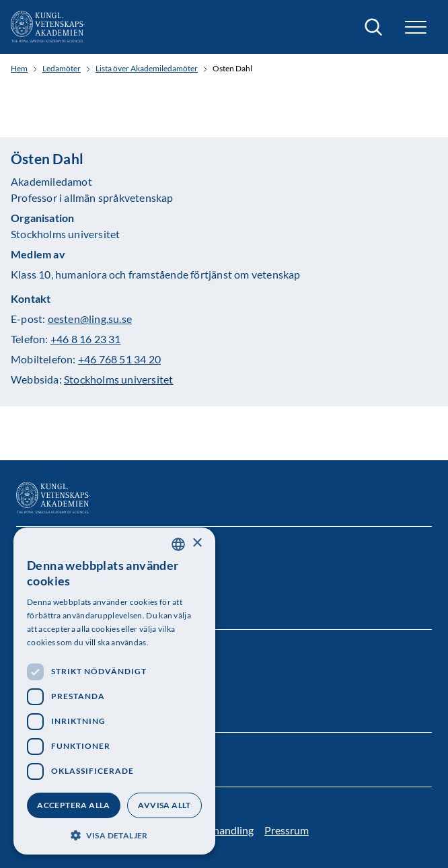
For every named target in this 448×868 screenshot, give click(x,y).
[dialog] (114, 691)
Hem (19, 69)
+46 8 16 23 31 (86, 339)
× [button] (197, 543)
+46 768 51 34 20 (119, 359)
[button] (416, 27)
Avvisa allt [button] (164, 805)
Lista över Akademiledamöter (147, 69)
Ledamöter (62, 69)
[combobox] (178, 544)
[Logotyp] (48, 27)
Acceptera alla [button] (74, 805)
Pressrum (287, 830)
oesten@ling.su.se (90, 319)
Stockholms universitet (118, 379)
